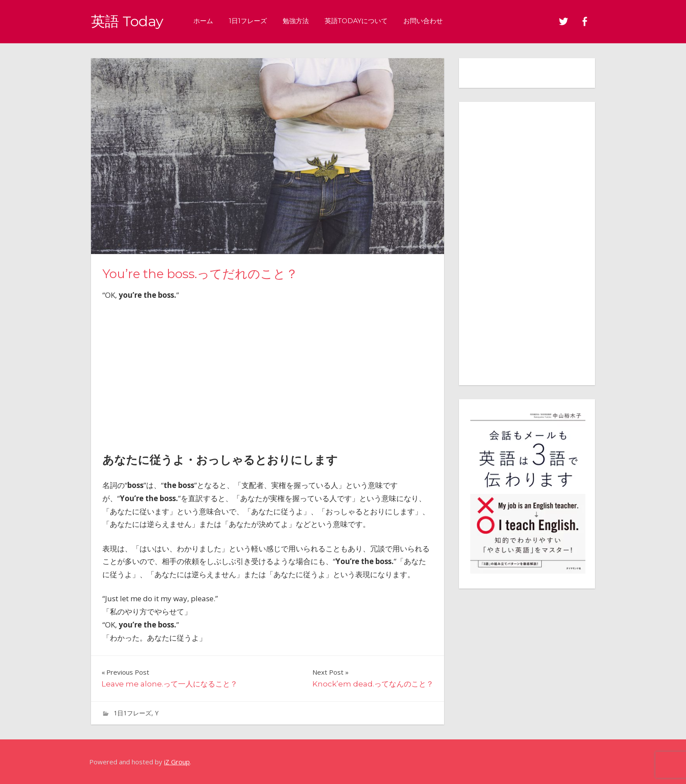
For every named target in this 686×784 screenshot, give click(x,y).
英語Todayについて (356, 21)
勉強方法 (296, 21)
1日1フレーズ (248, 21)
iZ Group (177, 762)
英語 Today (127, 21)
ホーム (203, 21)
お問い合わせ (423, 21)
